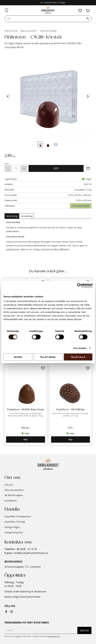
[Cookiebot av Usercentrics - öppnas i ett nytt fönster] (79, 285)
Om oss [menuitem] (9, 485)
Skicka (84, 630)
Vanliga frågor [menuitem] (12, 527)
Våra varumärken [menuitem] (14, 490)
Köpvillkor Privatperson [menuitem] (18, 516)
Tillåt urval (48, 357)
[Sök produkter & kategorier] (45, 20)
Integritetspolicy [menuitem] (14, 532)
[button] (7, 11)
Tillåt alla (78, 357)
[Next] (88, 96)
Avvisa (18, 357)
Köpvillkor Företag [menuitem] (15, 522)
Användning (27, 216)
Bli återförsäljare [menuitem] (14, 495)
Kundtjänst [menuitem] (11, 500)
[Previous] (8, 96)
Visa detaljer (80, 348)
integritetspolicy (53, 636)
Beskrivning (12, 216)
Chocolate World (81, 206)
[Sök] (88, 20)
